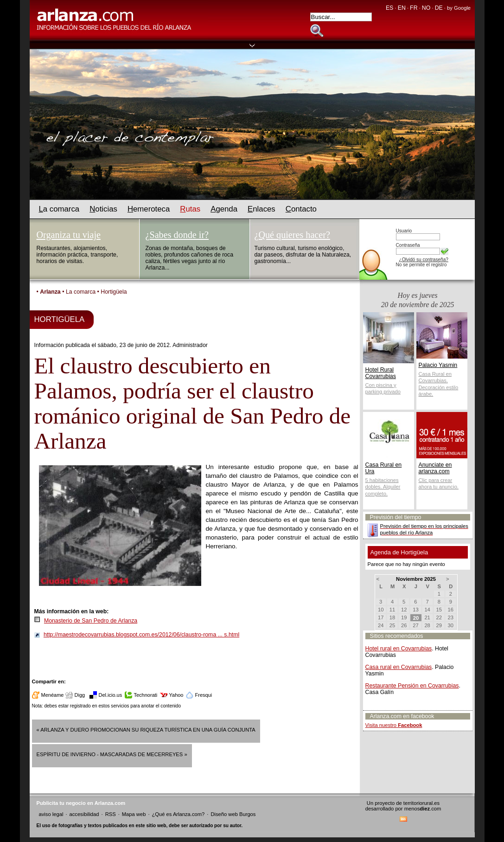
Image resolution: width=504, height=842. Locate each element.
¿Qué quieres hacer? (292, 235)
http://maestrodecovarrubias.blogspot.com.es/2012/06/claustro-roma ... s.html (141, 635)
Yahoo (176, 695)
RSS (111, 814)
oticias (103, 209)
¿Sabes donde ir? (177, 235)
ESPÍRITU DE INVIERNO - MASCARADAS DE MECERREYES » (112, 754)
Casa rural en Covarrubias (399, 667)
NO (426, 8)
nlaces (262, 209)
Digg (80, 695)
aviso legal (51, 814)
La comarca (81, 292)
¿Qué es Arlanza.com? (179, 814)
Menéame (53, 695)
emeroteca (149, 209)
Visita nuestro (394, 725)
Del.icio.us (111, 695)
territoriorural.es (421, 803)
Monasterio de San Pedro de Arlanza (91, 621)
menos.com (423, 809)
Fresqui (204, 695)
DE (439, 8)
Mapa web (134, 814)
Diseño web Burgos (233, 814)
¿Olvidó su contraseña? (424, 260)
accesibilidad (84, 814)
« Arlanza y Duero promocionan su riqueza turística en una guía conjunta (146, 730)
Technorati (146, 695)
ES (389, 8)
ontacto (301, 209)
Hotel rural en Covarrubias (399, 649)
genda (224, 209)
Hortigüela (114, 292)
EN (402, 8)
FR (414, 8)
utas (190, 209)
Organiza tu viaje (69, 235)
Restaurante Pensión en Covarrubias (412, 686)
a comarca (59, 209)
